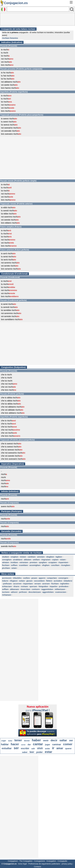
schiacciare (7, 586)
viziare (63, 560)
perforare (23, 592)
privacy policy (67, 864)
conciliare (55, 565)
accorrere (17, 584)
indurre (5, 581)
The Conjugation (26, 861)
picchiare (6, 568)
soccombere (39, 581)
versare (38, 584)
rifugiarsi (14, 581)
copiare (55, 560)
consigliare (7, 560)
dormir (27, 741)
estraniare (24, 562)
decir (54, 740)
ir (53, 748)
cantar (38, 744)
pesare (34, 578)
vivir (40, 748)
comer (68, 744)
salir (33, 749)
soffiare (14, 565)
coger (4, 741)
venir (46, 741)
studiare (5, 557)
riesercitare (25, 589)
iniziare (23, 557)
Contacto (37, 867)
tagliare (59, 557)
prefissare (7, 584)
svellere (26, 578)
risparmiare (63, 562)
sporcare (33, 586)
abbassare (15, 589)
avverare (46, 584)
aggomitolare (48, 592)
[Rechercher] (38, 9)
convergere (63, 578)
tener (18, 740)
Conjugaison (13, 861)
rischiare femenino (10, 38)
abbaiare (28, 560)
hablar (5, 744)
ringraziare (46, 560)
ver (71, 740)
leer (32, 752)
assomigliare (35, 565)
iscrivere (6, 592)
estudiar (7, 748)
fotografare (43, 586)
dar (29, 745)
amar (60, 748)
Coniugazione (40, 861)
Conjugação (62, 861)
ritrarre (16, 586)
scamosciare (61, 592)
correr (23, 745)
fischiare (6, 565)
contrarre (36, 589)
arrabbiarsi (18, 560)
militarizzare (60, 589)
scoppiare (53, 562)
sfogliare (46, 565)
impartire (54, 586)
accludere (58, 581)
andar (48, 749)
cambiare (32, 557)
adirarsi (14, 592)
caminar (57, 744)
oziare (14, 568)
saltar (63, 740)
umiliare (36, 560)
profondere (64, 586)
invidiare (14, 562)
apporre (42, 578)
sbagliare (50, 557)
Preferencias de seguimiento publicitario (44, 864)
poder (39, 752)
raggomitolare (47, 589)
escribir (25, 748)
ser (16, 748)
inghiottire (65, 584)
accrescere (7, 578)
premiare (33, 562)
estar (48, 752)
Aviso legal (22, 864)
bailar (10, 741)
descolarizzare (35, 592)
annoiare (41, 557)
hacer (15, 744)
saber (25, 752)
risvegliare (66, 565)
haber (36, 740)
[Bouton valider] (72, 9)
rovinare (24, 586)
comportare (52, 578)
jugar (48, 745)
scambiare (23, 565)
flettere (49, 581)
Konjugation (51, 861)
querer (68, 748)
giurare (29, 581)
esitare (22, 581)
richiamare (7, 595)
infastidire (17, 578)
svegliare (15, 557)
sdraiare (5, 562)
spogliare (43, 562)
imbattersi (68, 581)
